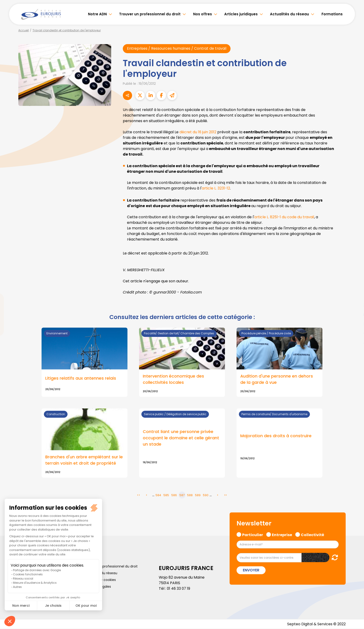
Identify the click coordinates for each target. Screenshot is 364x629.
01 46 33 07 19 (179, 589)
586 (174, 495)
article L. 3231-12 (216, 188)
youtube (355, 315)
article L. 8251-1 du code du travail (284, 217)
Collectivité (312, 535)
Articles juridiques (241, 14)
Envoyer (251, 570)
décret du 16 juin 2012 (198, 132)
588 (190, 495)
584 (158, 495)
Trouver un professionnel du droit (150, 14)
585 (166, 495)
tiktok (355, 342)
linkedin (355, 305)
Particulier (253, 535)
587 (182, 495)
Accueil (24, 30)
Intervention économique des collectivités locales (173, 379)
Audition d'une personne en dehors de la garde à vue (277, 379)
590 (206, 495)
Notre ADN (97, 14)
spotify (355, 333)
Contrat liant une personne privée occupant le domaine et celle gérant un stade (181, 438)
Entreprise (282, 535)
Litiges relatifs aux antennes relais (81, 378)
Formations (332, 14)
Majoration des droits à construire (276, 436)
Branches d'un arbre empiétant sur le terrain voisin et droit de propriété (84, 460)
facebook (355, 287)
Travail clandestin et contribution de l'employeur (67, 30)
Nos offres (203, 14)
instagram (355, 324)
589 (198, 495)
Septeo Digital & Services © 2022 (316, 624)
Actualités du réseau (289, 14)
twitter (355, 296)
